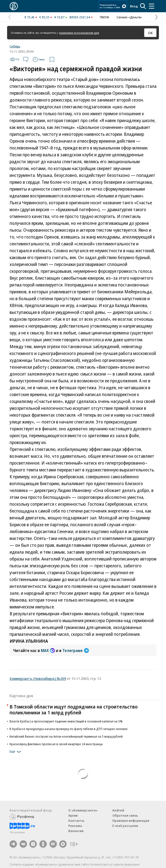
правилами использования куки (79, 33)
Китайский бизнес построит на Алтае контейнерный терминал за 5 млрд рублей (66, 736)
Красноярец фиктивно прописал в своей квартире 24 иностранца (56, 744)
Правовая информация (131, 821)
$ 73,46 (30, 17)
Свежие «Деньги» (129, 17)
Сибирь (15, 46)
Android (118, 810)
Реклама (75, 826)
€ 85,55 (44, 17)
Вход (134, 6)
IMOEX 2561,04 (80, 17)
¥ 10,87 (59, 17)
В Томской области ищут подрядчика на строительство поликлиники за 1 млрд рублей (74, 710)
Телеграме (76, 651)
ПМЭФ (105, 17)
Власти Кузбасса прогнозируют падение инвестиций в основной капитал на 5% (66, 721)
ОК (150, 33)
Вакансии (76, 831)
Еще (16, 752)
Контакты (76, 821)
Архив (73, 815)
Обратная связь (125, 815)
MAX (48, 651)
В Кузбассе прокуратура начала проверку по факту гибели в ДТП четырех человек (69, 729)
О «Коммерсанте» (83, 810)
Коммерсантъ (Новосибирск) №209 (38, 678)
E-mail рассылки (125, 826)
